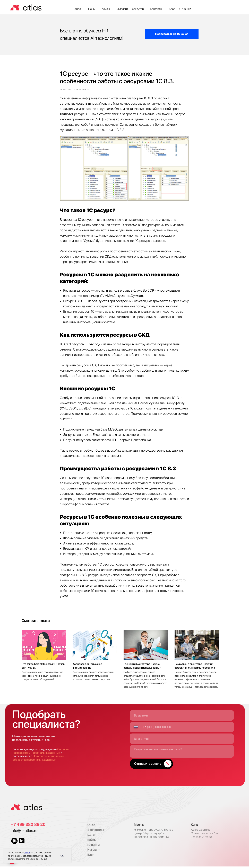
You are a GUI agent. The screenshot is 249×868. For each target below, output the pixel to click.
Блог (172, 9)
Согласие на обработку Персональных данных (41, 753)
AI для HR (185, 9)
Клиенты (93, 846)
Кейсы (106, 9)
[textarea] (182, 753)
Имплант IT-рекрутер (130, 9)
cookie (27, 853)
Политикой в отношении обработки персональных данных (38, 760)
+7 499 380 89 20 (28, 826)
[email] (182, 740)
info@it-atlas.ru (24, 832)
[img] (27, 809)
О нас (77, 9)
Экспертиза (96, 831)
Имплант (94, 851)
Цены (92, 9)
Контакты (156, 9)
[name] (182, 717)
